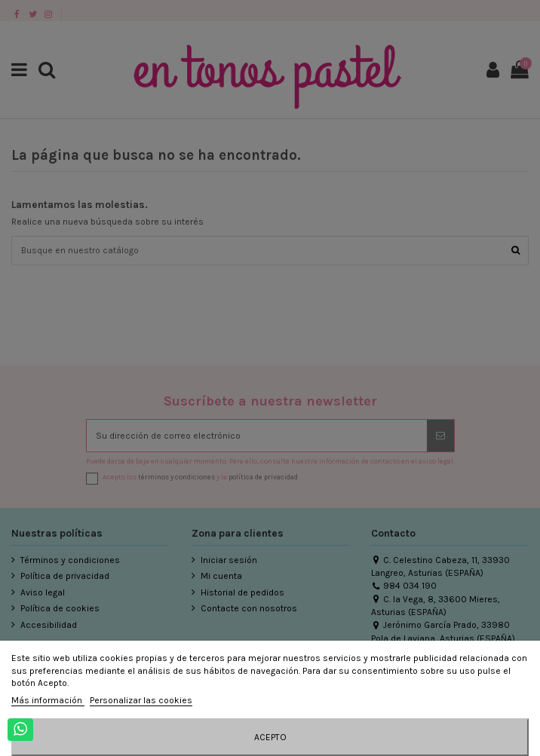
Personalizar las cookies (141, 700)
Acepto (270, 737)
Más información (48, 700)
